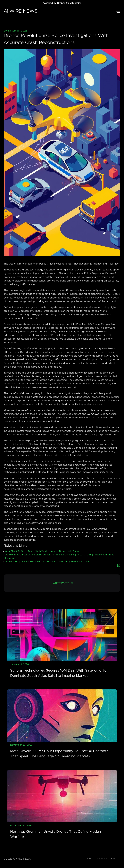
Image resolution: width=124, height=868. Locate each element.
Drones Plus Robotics (69, 3)
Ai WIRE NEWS (21, 11)
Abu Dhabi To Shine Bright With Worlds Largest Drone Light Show (42, 551)
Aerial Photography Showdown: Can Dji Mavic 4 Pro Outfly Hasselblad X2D (47, 562)
